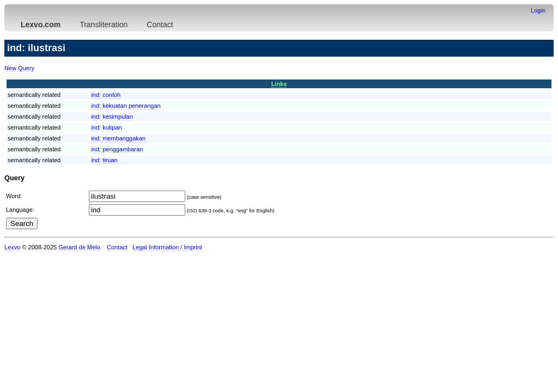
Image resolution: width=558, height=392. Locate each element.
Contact (160, 24)
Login (538, 10)
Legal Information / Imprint (167, 247)
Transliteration (104, 24)
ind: (106, 95)
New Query (19, 68)
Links (279, 84)
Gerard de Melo (79, 247)
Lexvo (12, 247)
